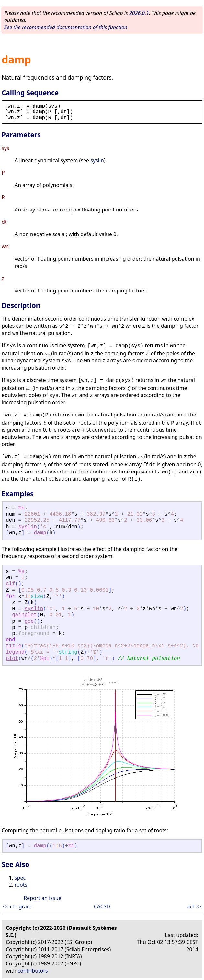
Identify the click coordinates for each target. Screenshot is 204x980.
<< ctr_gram (17, 906)
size (37, 597)
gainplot (24, 615)
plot (12, 659)
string (68, 652)
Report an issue (42, 898)
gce (29, 621)
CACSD (102, 906)
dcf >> (194, 906)
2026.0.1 (139, 13)
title (14, 646)
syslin (97, 160)
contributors (33, 971)
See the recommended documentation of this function (66, 27)
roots (21, 885)
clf (11, 584)
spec (20, 878)
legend (15, 652)
